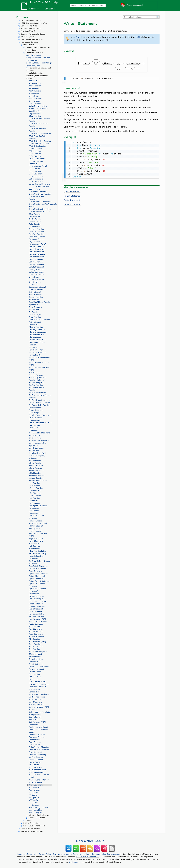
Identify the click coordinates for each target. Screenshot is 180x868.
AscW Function (35, 91)
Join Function (34, 483)
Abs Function (34, 81)
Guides (29, 820)
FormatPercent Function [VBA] (39, 369)
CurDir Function (35, 219)
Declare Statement (36, 247)
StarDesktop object (37, 697)
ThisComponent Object (38, 727)
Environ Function (36, 297)
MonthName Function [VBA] (38, 535)
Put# (138, 37)
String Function (35, 714)
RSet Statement (35, 654)
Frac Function (34, 372)
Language (50, 9)
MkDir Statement (36, 526)
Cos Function (34, 189)
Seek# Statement (36, 664)
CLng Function (35, 171)
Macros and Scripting (30, 42)
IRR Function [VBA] (37, 455)
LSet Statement (35, 493)
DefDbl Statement (36, 257)
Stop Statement (35, 702)
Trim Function (34, 745)
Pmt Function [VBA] (37, 599)
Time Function (35, 740)
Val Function (34, 765)
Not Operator (34, 546)
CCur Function (35, 116)
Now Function (35, 548)
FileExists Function (37, 335)
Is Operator (34, 458)
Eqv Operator (34, 305)
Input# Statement (36, 448)
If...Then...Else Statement (39, 433)
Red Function (34, 626)
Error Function (35, 317)
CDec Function (35, 154)
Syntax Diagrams (33, 65)
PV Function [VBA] (37, 614)
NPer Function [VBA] (38, 551)
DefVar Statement (36, 274)
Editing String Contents (39, 807)
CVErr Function (35, 224)
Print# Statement (36, 604)
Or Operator (34, 594)
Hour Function (35, 428)
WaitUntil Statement (37, 770)
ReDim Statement (36, 624)
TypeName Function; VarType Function (37, 756)
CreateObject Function (38, 191)
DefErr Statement (36, 259)
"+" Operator (34, 797)
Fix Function (34, 347)
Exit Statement (35, 322)
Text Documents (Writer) (31, 20)
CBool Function (35, 111)
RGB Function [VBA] (37, 642)
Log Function (34, 513)
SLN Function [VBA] (37, 682)
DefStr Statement (36, 272)
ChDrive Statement (37, 159)
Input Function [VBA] (38, 443)
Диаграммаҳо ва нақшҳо (32, 39)
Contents (22, 17)
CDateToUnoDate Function (40, 141)
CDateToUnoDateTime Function (38, 125)
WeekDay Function (37, 772)
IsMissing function (36, 471)
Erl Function (34, 310)
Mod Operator (35, 528)
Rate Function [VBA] (37, 619)
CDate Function (35, 149)
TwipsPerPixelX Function (39, 747)
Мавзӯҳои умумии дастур (32, 831)
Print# (79, 37)
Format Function (36, 355)
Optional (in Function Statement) (38, 590)
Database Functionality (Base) (33, 34)
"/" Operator (34, 800)
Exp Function (34, 325)
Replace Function (36, 631)
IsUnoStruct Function (38, 481)
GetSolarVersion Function (40, 403)
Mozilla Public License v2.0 (87, 857)
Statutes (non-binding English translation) (71, 854)
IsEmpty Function (36, 465)
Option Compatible (37, 179)
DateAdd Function (36, 229)
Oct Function (34, 559)
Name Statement (36, 541)
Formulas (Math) (28, 37)
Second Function (36, 659)
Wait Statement (35, 767)
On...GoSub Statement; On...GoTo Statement (38, 567)
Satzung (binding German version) (106, 854)
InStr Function (35, 438)
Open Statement (36, 571)
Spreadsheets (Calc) (29, 26)
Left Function (34, 498)
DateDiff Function (36, 232)
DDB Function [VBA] (37, 244)
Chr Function (34, 164)
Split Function (35, 689)
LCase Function (35, 491)
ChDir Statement (36, 156)
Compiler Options (33, 55)
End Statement (35, 292)
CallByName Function (38, 106)
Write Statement (36, 785)
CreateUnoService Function (40, 201)
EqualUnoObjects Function (40, 302)
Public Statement (36, 609)
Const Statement (36, 181)
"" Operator (33, 802)
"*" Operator (34, 795)
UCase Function (35, 762)
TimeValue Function (37, 737)
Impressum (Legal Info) (27, 854)
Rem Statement (35, 629)
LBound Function (36, 488)
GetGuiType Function (38, 393)
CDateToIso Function (38, 146)
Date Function (35, 227)
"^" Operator (34, 805)
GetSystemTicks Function (39, 405)
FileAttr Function (36, 327)
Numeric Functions (37, 556)
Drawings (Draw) (28, 31)
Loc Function (34, 508)
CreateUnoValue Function (39, 212)
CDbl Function (35, 151)
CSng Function (35, 214)
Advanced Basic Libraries (39, 815)
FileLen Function (36, 337)
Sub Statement (35, 717)
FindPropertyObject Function (37, 344)
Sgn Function (34, 674)
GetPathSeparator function (40, 400)
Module (33, 9)
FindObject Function (37, 340)
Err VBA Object (35, 315)
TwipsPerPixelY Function (39, 750)
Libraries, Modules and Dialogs (39, 63)
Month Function (35, 531)
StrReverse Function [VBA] (40, 712)
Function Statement (37, 380)
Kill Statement (35, 486)
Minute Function (36, 521)
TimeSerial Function (37, 735)
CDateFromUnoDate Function (37, 137)
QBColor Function (36, 616)
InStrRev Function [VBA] (39, 440)
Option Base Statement (38, 574)
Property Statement (37, 606)
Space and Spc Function (39, 684)
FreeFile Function (36, 375)
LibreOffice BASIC (31, 45)
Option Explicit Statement (39, 581)
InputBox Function (36, 445)
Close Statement (36, 174)
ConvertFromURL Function (40, 184)
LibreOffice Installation (30, 829)
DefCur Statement (36, 252)
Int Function (34, 450)
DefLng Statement (36, 264)
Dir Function (34, 284)
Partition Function (36, 596)
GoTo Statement (36, 418)
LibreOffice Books (90, 841)
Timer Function (35, 742)
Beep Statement (35, 98)
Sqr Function (34, 692)
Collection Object (36, 176)
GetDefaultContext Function (37, 389)
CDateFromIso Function (39, 144)
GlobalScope (34, 96)
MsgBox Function (36, 538)
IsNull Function (35, 473)
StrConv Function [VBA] (39, 707)
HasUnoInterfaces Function (40, 423)
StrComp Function (36, 704)
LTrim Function (35, 496)
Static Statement (36, 699)
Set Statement (35, 672)
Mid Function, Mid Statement (36, 517)
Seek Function (35, 662)
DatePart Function (36, 234)
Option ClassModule (37, 576)
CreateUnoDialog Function (40, 194)
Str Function (34, 709)
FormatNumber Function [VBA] (39, 364)
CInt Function (34, 169)
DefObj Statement (36, 267)
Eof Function (34, 300)
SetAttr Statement (36, 669)
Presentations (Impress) (31, 29)
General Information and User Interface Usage (37, 49)
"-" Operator (34, 792)
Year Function (34, 790)
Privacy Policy (45, 854)
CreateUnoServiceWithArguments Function (40, 205)
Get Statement (35, 408)
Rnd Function (34, 649)
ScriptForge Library (37, 818)
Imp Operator (34, 435)
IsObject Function (36, 478)
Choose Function (36, 161)
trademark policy (76, 862)
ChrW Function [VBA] (38, 166)
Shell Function (35, 677)
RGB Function (35, 639)
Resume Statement (37, 636)
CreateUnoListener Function (37, 198)
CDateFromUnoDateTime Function (39, 120)
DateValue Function (37, 239)
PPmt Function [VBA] (38, 601)
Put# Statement (35, 611)
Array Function (35, 86)
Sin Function (34, 679)
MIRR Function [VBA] (38, 523)
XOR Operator (35, 787)
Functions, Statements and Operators (38, 69)
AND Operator (35, 83)
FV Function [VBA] (37, 383)
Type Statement (35, 752)
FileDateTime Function (38, 332)
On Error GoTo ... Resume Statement (39, 562)
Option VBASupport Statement (37, 585)
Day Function (34, 242)
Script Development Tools (34, 826)
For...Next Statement (37, 350)
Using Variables (35, 810)
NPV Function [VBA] (37, 554)
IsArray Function (36, 460)
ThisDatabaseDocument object (39, 731)
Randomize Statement (38, 621)
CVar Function (35, 222)
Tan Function (34, 724)
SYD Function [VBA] (37, 722)
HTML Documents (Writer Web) (34, 23)
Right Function (35, 644)
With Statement (35, 782)
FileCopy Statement (37, 330)
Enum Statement (36, 295)
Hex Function (34, 425)
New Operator (35, 543)
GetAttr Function (36, 385)
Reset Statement (36, 634)
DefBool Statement (37, 249)
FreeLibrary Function (37, 377)
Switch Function (36, 719)
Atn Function (34, 93)
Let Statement (35, 503)
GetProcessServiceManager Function (40, 396)
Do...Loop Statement (37, 287)
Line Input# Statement (38, 506)
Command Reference (35, 53)
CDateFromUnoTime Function (37, 130)
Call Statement (35, 103)
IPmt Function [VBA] (37, 453)
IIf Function (34, 430)
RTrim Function (35, 657)
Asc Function (34, 88)
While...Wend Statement (39, 780)
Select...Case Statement (39, 108)
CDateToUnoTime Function (40, 134)
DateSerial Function (37, 237)
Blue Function (34, 101)
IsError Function (36, 468)
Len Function (34, 501)
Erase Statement (36, 307)
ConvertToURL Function (39, 186)
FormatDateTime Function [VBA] (40, 359)
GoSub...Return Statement (40, 415)
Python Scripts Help (32, 823)
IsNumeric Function (37, 476)
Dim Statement (35, 282)
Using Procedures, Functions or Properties (38, 59)
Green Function (35, 420)
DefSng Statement (36, 269)
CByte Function (35, 113)
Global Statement (36, 410)
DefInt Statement (36, 262)
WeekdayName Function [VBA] (39, 776)
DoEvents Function (37, 289)
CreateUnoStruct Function (40, 209)
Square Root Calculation (39, 694)
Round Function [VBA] (38, 652)
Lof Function (34, 511)
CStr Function (35, 217)
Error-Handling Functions (39, 320)
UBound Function (36, 760)
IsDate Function (35, 463)
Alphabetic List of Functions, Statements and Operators (37, 76)
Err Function (34, 312)
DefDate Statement (37, 254)
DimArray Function (37, 279)
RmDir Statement (36, 647)
